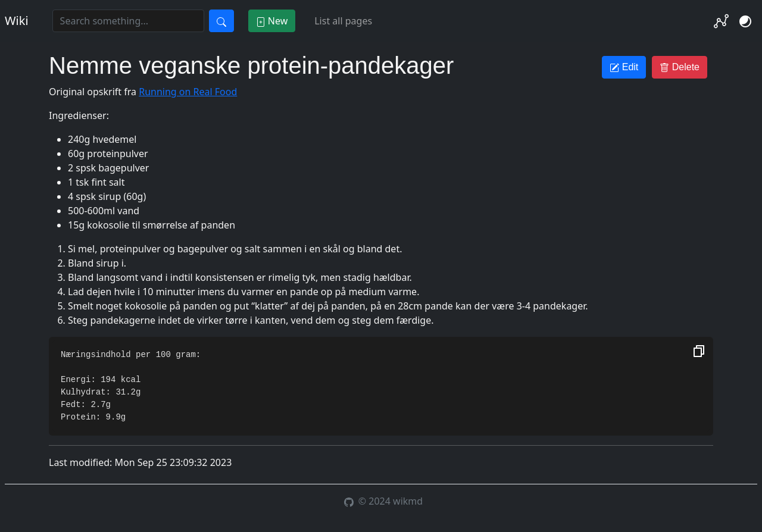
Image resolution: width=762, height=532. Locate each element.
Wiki (17, 21)
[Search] (128, 21)
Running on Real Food (188, 92)
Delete (680, 67)
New (272, 21)
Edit (624, 67)
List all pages (343, 21)
